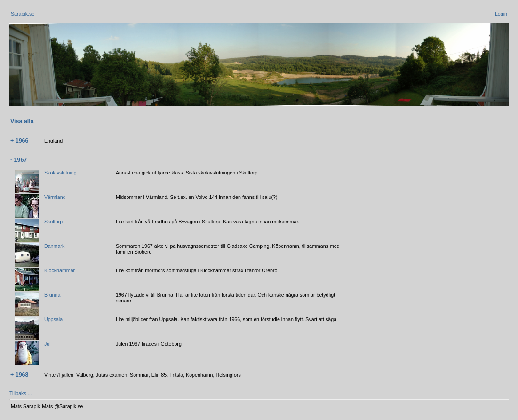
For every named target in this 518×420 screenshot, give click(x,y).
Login (501, 14)
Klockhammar (60, 270)
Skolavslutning (60, 173)
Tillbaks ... (21, 393)
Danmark (54, 246)
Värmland (55, 197)
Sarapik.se (23, 14)
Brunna (52, 295)
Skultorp (53, 222)
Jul (48, 344)
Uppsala (53, 319)
